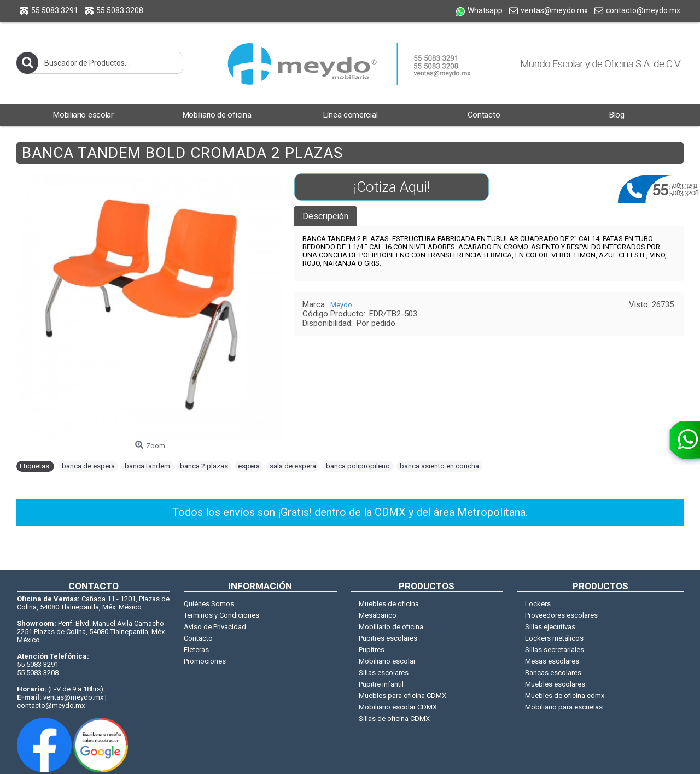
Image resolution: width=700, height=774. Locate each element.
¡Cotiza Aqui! (392, 187)
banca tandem (147, 466)
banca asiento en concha (439, 466)
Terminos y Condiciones (221, 615)
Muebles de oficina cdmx (565, 696)
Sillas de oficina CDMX (394, 719)
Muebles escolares (555, 684)
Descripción (325, 216)
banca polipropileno (358, 466)
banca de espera (88, 466)
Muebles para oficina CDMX (402, 696)
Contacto (198, 638)
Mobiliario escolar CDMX (398, 707)
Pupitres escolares (388, 638)
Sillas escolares (384, 673)
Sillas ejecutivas (550, 627)
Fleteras (196, 650)
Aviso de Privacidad (215, 627)
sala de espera (293, 466)
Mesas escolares (552, 661)
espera (249, 466)
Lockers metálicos (554, 638)
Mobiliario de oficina (391, 627)
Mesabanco (378, 615)
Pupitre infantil (381, 684)
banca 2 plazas (204, 466)
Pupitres (372, 650)
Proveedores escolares (561, 615)
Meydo (341, 305)
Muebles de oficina (389, 604)
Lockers (538, 604)
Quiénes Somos (209, 604)
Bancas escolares (553, 673)
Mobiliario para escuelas (564, 707)
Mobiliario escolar (387, 661)
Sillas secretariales (555, 650)
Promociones (205, 661)
